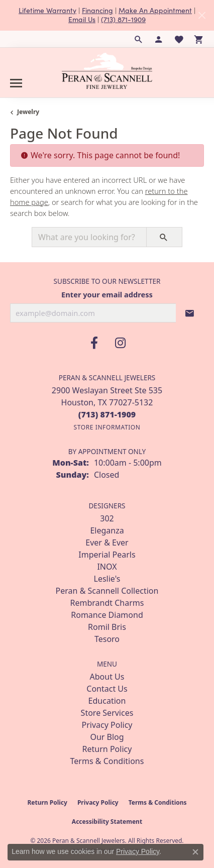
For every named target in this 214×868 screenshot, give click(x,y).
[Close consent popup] (195, 852)
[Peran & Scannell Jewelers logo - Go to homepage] (107, 71)
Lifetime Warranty (47, 10)
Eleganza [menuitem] (107, 530)
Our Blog (107, 737)
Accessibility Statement (107, 822)
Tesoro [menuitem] (107, 639)
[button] (139, 39)
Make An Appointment (155, 10)
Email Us (82, 19)
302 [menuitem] (107, 518)
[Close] (202, 15)
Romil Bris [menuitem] (107, 627)
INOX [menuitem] (107, 567)
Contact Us (107, 689)
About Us (107, 677)
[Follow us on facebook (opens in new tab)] (94, 343)
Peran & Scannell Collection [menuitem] (107, 591)
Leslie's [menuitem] (107, 579)
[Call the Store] (107, 414)
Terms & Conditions (107, 761)
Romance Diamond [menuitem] (107, 615)
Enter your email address (107, 294)
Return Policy (107, 749)
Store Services (107, 713)
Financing (97, 10)
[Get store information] (107, 427)
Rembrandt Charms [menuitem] (107, 603)
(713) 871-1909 (123, 19)
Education (107, 701)
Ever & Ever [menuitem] (107, 542)
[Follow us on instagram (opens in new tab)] (120, 343)
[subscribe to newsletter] (190, 313)
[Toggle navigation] (16, 83)
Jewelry (28, 112)
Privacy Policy (107, 725)
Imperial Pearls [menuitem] (107, 555)
